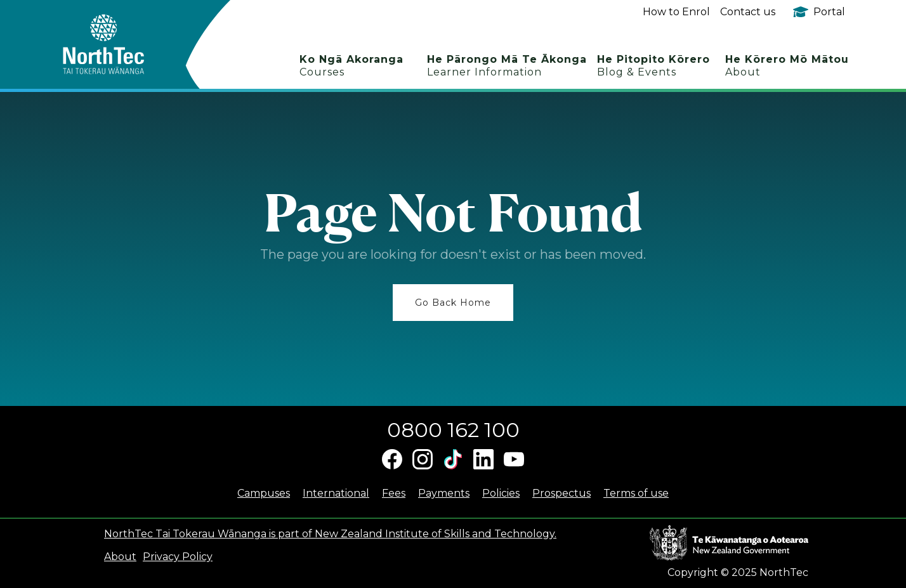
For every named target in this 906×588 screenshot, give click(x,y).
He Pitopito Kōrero (653, 66)
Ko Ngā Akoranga (351, 66)
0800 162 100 (453, 430)
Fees (394, 493)
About (120, 557)
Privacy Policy (178, 557)
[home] (126, 44)
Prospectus (561, 493)
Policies (501, 493)
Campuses (264, 493)
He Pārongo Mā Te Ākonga (507, 66)
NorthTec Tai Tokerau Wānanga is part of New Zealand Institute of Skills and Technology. (330, 534)
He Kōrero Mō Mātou (787, 66)
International (336, 493)
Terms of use (636, 493)
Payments (444, 493)
